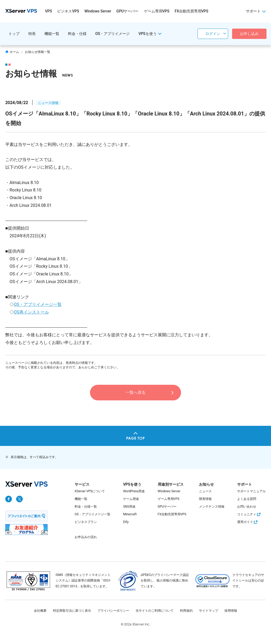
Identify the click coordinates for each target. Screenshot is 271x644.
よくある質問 (247, 499)
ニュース (205, 491)
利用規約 (186, 611)
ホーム (12, 52)
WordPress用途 (134, 491)
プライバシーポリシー (113, 611)
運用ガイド (248, 522)
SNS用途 (129, 507)
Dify (126, 522)
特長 (32, 34)
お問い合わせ (247, 507)
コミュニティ (250, 514)
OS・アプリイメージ (112, 34)
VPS (48, 11)
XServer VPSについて (90, 491)
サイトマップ (209, 611)
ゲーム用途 (131, 499)
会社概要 (40, 611)
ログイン (213, 34)
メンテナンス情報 (212, 507)
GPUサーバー (128, 11)
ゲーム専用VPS (157, 11)
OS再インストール (31, 312)
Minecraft (130, 514)
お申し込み (249, 34)
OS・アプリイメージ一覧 (38, 304)
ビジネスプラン (86, 522)
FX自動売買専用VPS (191, 11)
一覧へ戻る (135, 392)
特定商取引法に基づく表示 (72, 611)
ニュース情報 (48, 103)
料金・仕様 (77, 34)
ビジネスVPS (68, 11)
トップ (14, 34)
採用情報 (231, 611)
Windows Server (98, 11)
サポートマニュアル (251, 491)
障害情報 (205, 499)
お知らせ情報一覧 (38, 52)
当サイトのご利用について (155, 611)
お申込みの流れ (86, 537)
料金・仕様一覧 (86, 507)
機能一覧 (52, 34)
